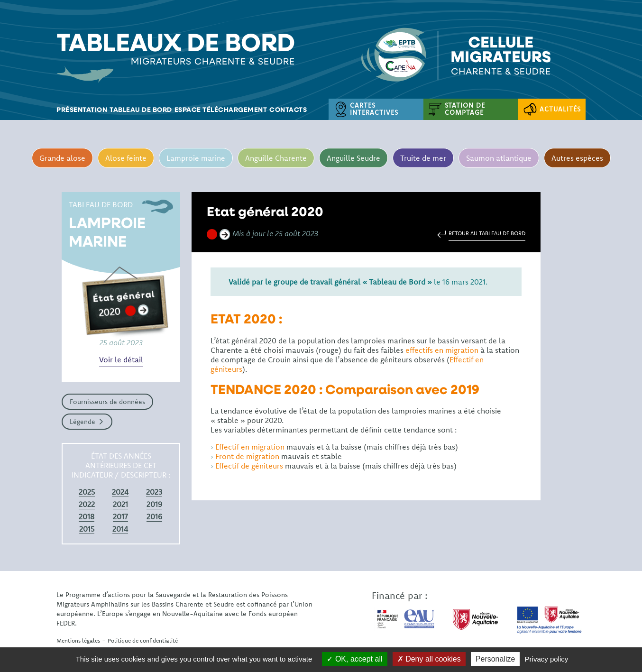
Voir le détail (121, 359)
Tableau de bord (141, 109)
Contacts (288, 109)
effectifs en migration (442, 350)
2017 (120, 516)
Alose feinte (126, 158)
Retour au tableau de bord (487, 233)
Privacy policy (547, 659)
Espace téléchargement (221, 109)
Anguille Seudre (353, 158)
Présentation (82, 109)
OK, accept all (354, 659)
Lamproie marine (196, 158)
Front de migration (247, 456)
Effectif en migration (250, 447)
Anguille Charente (276, 158)
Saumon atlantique (499, 158)
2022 (87, 504)
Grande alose (62, 158)
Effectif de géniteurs (249, 466)
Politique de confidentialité (143, 640)
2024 (120, 492)
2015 (87, 529)
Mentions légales (78, 640)
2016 (154, 516)
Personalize (495, 659)
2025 (87, 492)
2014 (120, 529)
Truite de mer (423, 158)
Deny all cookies (429, 659)
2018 (87, 516)
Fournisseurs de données (107, 402)
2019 (154, 504)
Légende (83, 422)
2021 (120, 504)
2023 (154, 492)
